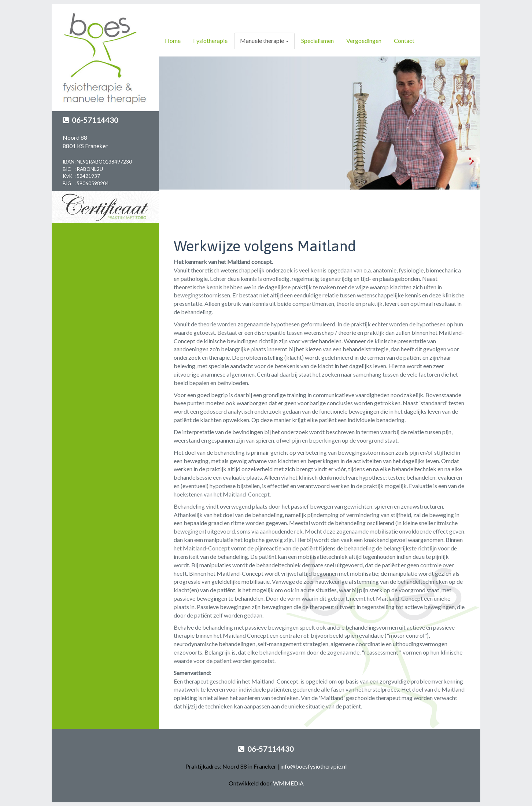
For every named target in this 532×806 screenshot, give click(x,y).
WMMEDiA (288, 783)
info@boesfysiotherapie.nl (313, 766)
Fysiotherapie (210, 41)
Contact (404, 41)
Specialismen (317, 41)
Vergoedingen (364, 41)
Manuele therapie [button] (264, 41)
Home (173, 41)
